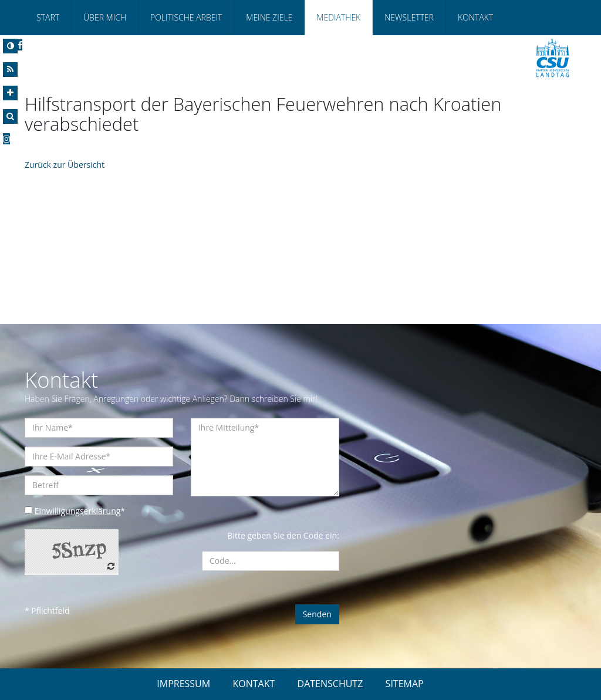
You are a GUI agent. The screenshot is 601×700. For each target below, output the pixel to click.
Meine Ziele (269, 17)
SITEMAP (405, 684)
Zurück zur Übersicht (65, 165)
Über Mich (105, 17)
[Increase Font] (10, 93)
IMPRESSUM (183, 684)
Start (48, 17)
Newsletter (409, 17)
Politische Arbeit (186, 17)
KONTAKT (254, 684)
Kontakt (475, 17)
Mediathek (338, 17)
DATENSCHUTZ (330, 684)
